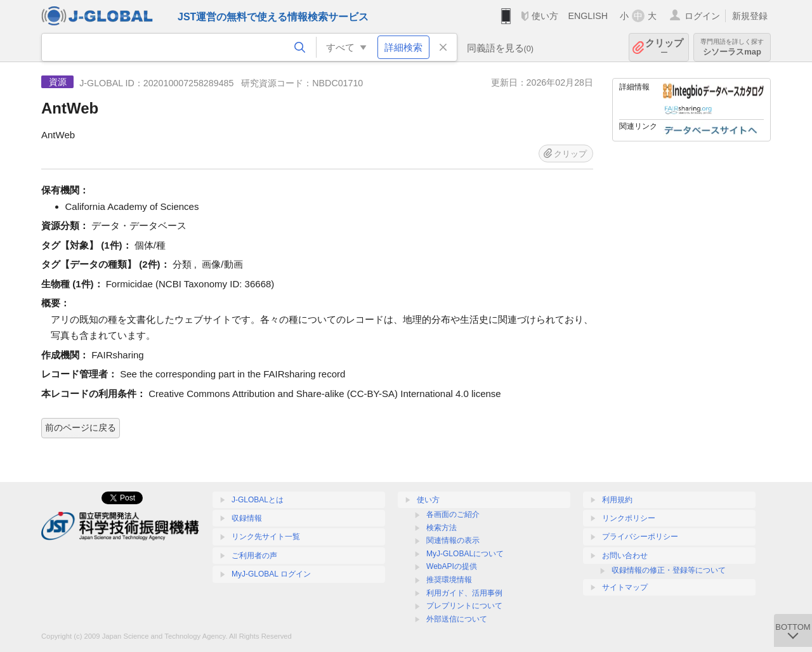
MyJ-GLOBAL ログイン (271, 574)
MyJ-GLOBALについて (465, 554)
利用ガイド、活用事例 (464, 593)
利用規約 (617, 500)
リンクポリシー (629, 518)
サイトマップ (625, 587)
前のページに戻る (81, 427)
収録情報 (247, 518)
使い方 (545, 16)
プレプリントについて (464, 606)
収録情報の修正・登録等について (669, 570)
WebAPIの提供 (452, 566)
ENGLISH (588, 16)
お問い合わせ (625, 556)
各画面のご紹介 (453, 514)
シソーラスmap (732, 47)
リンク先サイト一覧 (266, 537)
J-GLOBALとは (258, 500)
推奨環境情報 (449, 580)
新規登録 (750, 16)
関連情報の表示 (453, 540)
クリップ (664, 47)
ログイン (702, 16)
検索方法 (442, 528)
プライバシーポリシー (640, 537)
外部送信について (457, 619)
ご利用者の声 (254, 556)
